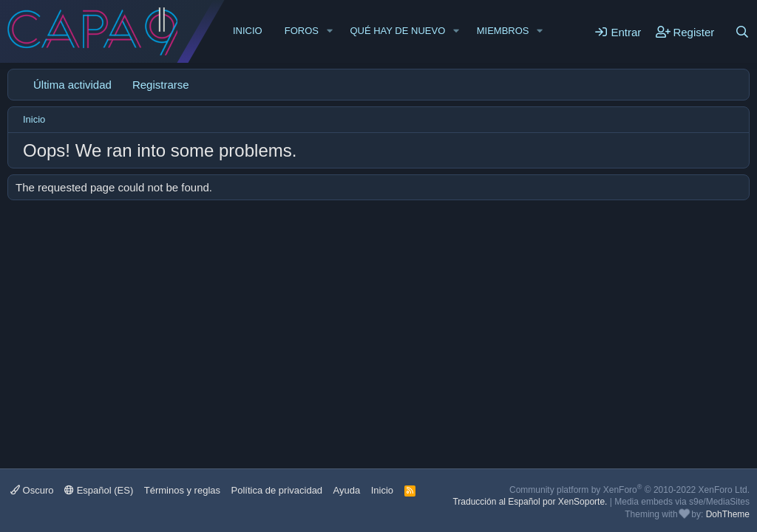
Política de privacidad (277, 490)
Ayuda (347, 490)
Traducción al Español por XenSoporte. (530, 502)
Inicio (248, 31)
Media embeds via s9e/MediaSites (682, 502)
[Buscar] (742, 32)
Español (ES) (99, 490)
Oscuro (32, 490)
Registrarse (161, 85)
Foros (302, 31)
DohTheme (728, 514)
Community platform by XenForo (629, 490)
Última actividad (72, 85)
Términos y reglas (182, 490)
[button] (330, 31)
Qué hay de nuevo (397, 31)
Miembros (503, 31)
